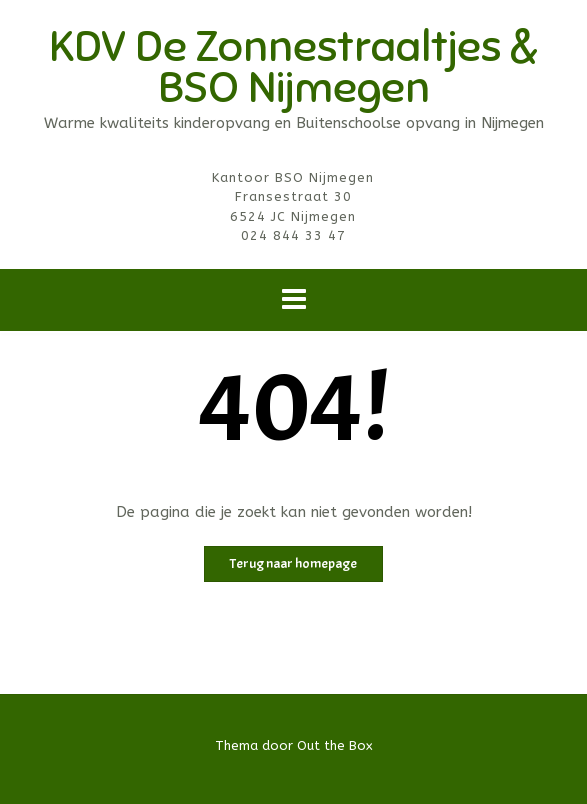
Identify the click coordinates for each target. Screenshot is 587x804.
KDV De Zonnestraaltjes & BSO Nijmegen (293, 67)
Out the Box (335, 745)
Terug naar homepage (293, 563)
